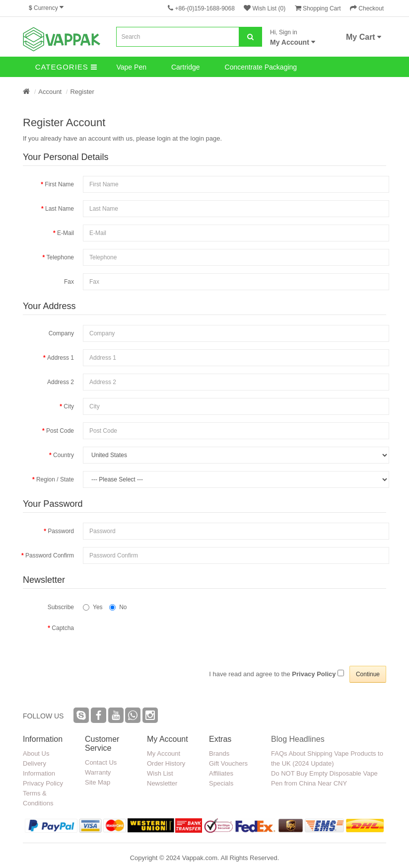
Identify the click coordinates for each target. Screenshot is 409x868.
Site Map (98, 782)
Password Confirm (50, 555)
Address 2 (61, 382)
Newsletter (162, 783)
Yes (93, 607)
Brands (219, 753)
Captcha (63, 628)
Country (64, 455)
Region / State (55, 479)
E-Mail (66, 233)
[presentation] (158, 682)
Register (82, 92)
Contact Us (101, 762)
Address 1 (61, 358)
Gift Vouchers (228, 763)
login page (205, 138)
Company (61, 333)
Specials (221, 783)
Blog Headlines (298, 739)
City (69, 406)
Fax (69, 282)
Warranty (98, 772)
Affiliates (221, 773)
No (118, 607)
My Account (164, 753)
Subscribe (61, 607)
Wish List (160, 773)
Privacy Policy (43, 783)
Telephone (60, 257)
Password (61, 531)
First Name (59, 184)
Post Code (60, 431)
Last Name (60, 209)
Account (50, 92)
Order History (166, 763)
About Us (36, 753)
